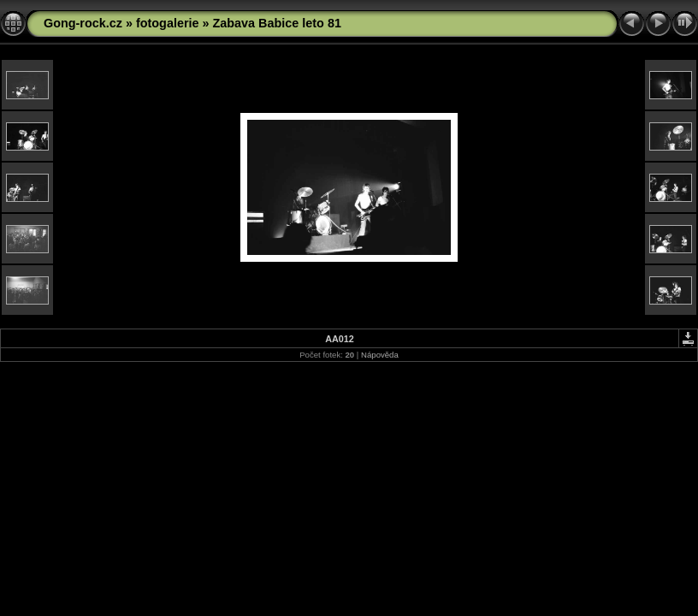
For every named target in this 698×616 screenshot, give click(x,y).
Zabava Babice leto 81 (277, 23)
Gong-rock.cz (83, 23)
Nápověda (380, 355)
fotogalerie (168, 23)
